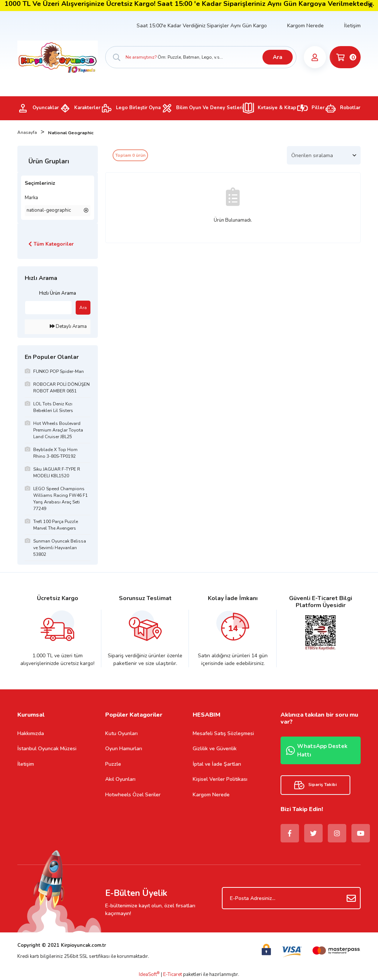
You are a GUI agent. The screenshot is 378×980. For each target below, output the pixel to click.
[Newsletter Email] (291, 898)
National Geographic (73, 133)
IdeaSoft (149, 974)
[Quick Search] (48, 308)
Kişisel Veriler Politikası (220, 779)
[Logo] (58, 57)
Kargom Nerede (305, 26)
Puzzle (113, 764)
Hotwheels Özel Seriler (133, 795)
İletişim (352, 26)
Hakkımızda (31, 733)
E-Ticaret (173, 974)
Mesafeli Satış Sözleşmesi (223, 733)
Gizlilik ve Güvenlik (215, 749)
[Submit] (351, 898)
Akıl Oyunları (120, 779)
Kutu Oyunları (121, 733)
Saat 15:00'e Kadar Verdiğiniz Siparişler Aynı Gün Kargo (202, 26)
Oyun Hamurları (124, 749)
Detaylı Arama (68, 326)
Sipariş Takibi (315, 785)
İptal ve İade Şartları (217, 764)
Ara (277, 57)
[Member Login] (315, 57)
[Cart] (345, 57)
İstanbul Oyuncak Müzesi (47, 749)
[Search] (201, 57)
